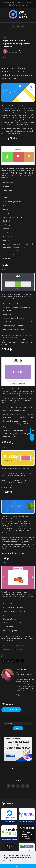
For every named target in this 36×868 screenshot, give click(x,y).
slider (12, 645)
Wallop (5, 558)
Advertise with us (15, 3)
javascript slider (20, 645)
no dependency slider (8, 649)
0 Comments (7, 704)
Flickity (9, 442)
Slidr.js (8, 349)
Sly (6, 265)
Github (4, 143)
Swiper (8, 492)
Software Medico (23, 677)
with (6, 3)
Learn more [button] (7, 860)
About (23, 3)
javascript (5, 645)
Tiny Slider (11, 138)
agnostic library (20, 649)
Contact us (29, 3)
